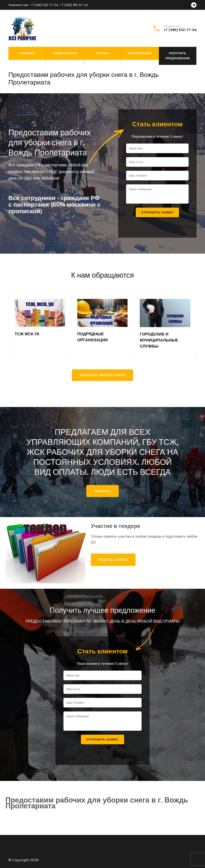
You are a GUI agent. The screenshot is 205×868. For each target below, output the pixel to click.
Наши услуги (65, 53)
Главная (27, 53)
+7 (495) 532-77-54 (44, 5)
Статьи (102, 53)
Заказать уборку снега (102, 375)
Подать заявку (113, 560)
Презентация (140, 53)
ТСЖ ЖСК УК (27, 334)
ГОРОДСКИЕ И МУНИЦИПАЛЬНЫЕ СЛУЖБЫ (159, 340)
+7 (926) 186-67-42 (74, 5)
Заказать (102, 491)
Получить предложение (178, 56)
